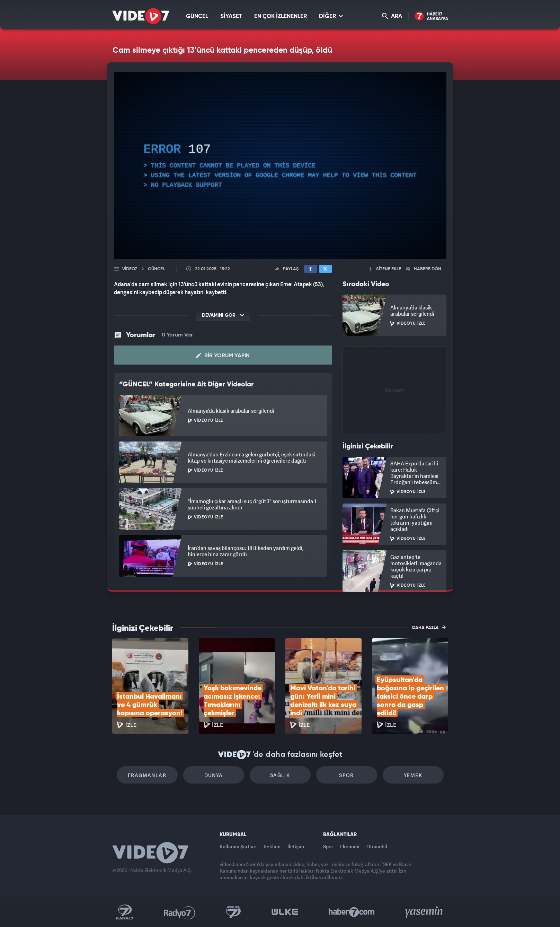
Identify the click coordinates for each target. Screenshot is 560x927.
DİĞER (331, 16)
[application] (280, 165)
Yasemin (425, 912)
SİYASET (231, 16)
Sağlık (280, 775)
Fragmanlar (147, 775)
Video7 (130, 269)
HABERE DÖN (424, 269)
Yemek (413, 775)
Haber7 (352, 912)
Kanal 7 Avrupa (233, 912)
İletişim (296, 846)
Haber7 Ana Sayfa (431, 16)
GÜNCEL (197, 16)
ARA (392, 16)
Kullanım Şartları (238, 846)
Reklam (272, 846)
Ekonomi (350, 846)
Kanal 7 (125, 912)
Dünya (214, 775)
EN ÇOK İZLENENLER (281, 16)
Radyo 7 (180, 912)
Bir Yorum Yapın (223, 356)
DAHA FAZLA (429, 627)
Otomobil (377, 846)
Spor (346, 775)
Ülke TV (285, 912)
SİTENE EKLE (385, 269)
